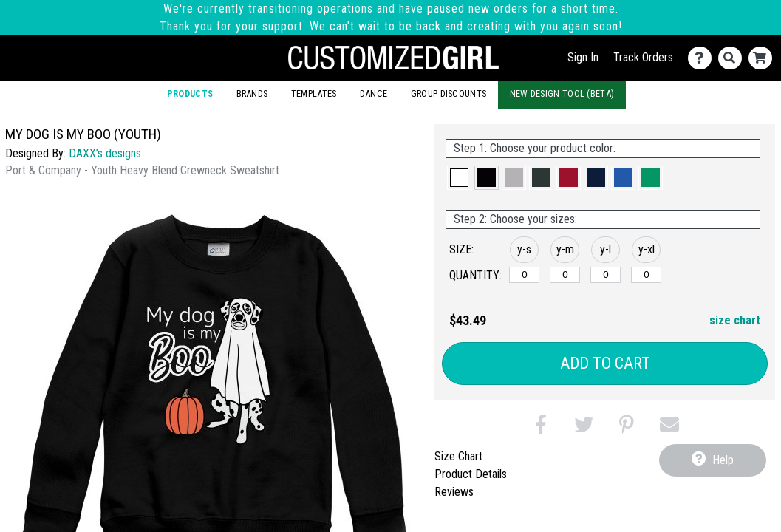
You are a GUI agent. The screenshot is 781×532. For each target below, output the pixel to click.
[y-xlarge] (646, 275)
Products (190, 93)
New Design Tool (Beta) (562, 93)
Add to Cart (605, 363)
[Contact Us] (703, 58)
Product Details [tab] (471, 474)
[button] (459, 178)
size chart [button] (735, 320)
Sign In (583, 57)
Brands (252, 93)
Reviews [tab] (454, 492)
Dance (374, 93)
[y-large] (606, 275)
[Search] (733, 58)
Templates (314, 93)
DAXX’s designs (105, 153)
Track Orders (643, 57)
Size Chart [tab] (458, 456)
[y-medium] (565, 275)
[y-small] (524, 275)
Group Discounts (449, 93)
